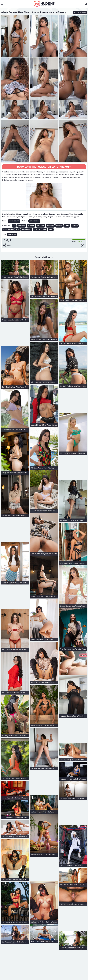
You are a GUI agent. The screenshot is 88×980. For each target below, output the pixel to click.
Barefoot (22, 226)
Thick (44, 229)
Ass (14, 226)
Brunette (50, 226)
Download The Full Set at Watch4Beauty (44, 167)
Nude (51, 229)
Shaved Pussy (26, 229)
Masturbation (8, 229)
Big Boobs (41, 226)
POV (17, 229)
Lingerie (75, 226)
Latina (67, 226)
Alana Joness (34, 221)
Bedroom (31, 226)
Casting (59, 226)
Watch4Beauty (14, 221)
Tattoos (37, 229)
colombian (12, 234)
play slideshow (80, 12)
